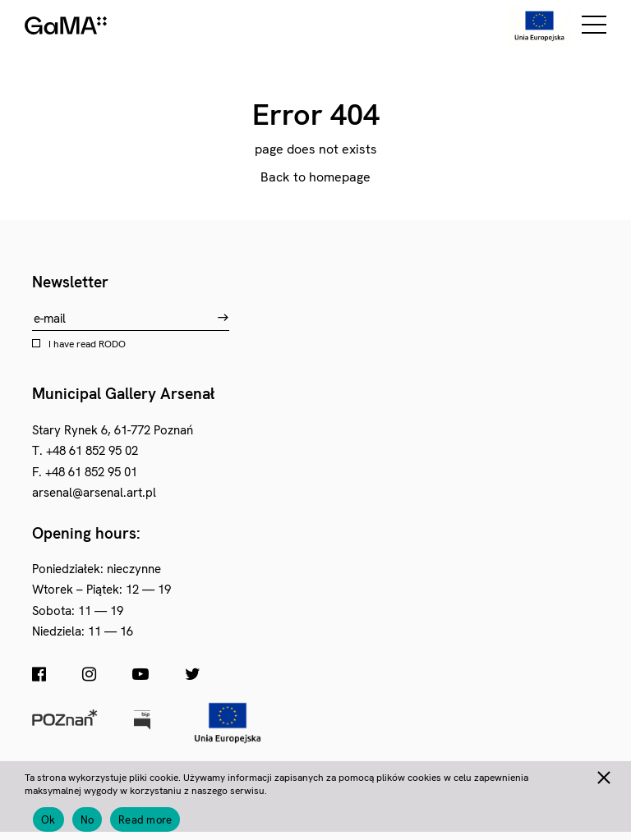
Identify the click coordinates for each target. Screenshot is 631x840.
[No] (603, 775)
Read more (145, 820)
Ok (48, 820)
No (88, 820)
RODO (112, 344)
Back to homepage (315, 177)
